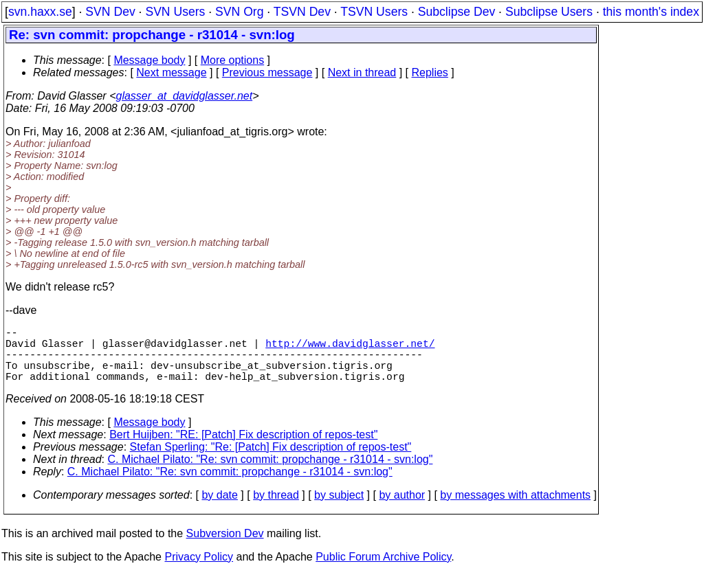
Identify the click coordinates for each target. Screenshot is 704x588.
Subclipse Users (549, 12)
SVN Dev (110, 12)
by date (219, 509)
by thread (276, 509)
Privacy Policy (199, 570)
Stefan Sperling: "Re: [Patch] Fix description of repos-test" (271, 461)
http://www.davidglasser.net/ (350, 348)
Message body (149, 60)
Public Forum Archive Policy (383, 570)
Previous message (267, 72)
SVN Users (175, 12)
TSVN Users (374, 12)
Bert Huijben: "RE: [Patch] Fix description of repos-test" (243, 448)
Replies (430, 72)
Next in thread (362, 72)
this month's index (651, 12)
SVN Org (239, 12)
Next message (171, 72)
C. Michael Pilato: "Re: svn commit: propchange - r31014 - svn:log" (271, 473)
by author (402, 509)
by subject (339, 509)
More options (233, 60)
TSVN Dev (302, 12)
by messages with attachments (515, 509)
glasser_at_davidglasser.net (184, 96)
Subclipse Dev (456, 12)
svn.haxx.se (40, 12)
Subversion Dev (225, 547)
